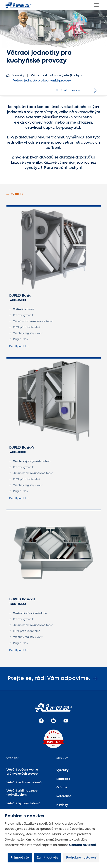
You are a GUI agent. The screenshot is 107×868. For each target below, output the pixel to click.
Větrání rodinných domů (24, 783)
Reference (64, 796)
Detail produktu (19, 346)
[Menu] (96, 5)
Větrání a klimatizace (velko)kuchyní (22, 793)
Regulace (63, 779)
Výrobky (62, 770)
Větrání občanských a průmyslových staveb (22, 772)
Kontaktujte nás (77, 91)
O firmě (62, 788)
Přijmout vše (20, 858)
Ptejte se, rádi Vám (53, 679)
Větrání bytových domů (23, 804)
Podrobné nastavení (81, 858)
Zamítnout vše (48, 858)
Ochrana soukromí (83, 845)
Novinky (62, 805)
